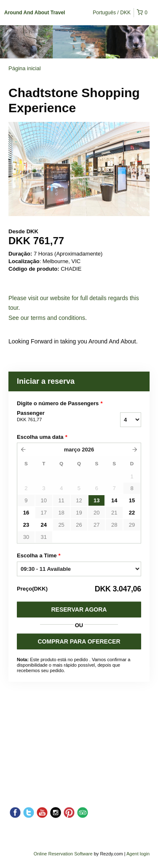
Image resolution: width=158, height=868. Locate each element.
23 (26, 525)
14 (114, 500)
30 (26, 537)
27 (96, 525)
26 (79, 525)
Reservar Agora (79, 609)
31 (44, 537)
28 (114, 525)
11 (61, 500)
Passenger (54, 417)
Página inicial (25, 68)
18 (61, 513)
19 (79, 513)
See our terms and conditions (47, 318)
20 (96, 513)
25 (61, 525)
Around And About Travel (35, 13)
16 (26, 513)
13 (96, 500)
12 (79, 500)
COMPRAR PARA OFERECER (79, 641)
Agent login (138, 854)
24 (44, 525)
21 (114, 513)
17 (44, 513)
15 (132, 500)
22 (132, 513)
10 (44, 500)
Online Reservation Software (63, 854)
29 (132, 525)
